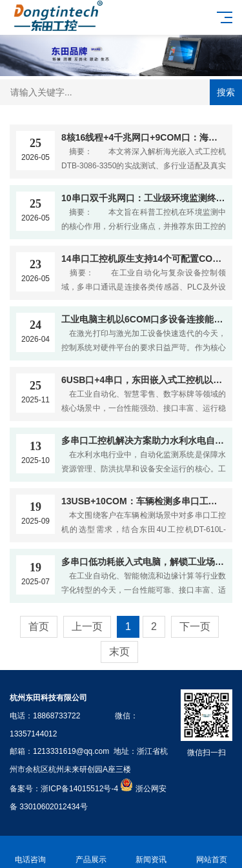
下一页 (195, 626)
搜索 (226, 92)
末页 (119, 652)
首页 (39, 626)
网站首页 (212, 852)
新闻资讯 (152, 852)
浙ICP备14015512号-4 (79, 789)
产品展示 (91, 852)
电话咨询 (30, 852)
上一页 (87, 626)
